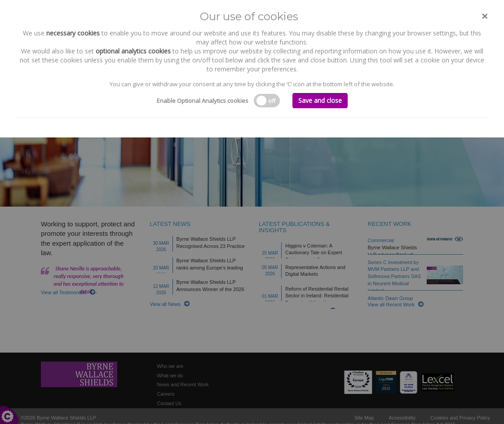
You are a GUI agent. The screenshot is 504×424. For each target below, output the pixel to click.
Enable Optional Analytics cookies (203, 101)
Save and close (320, 100)
